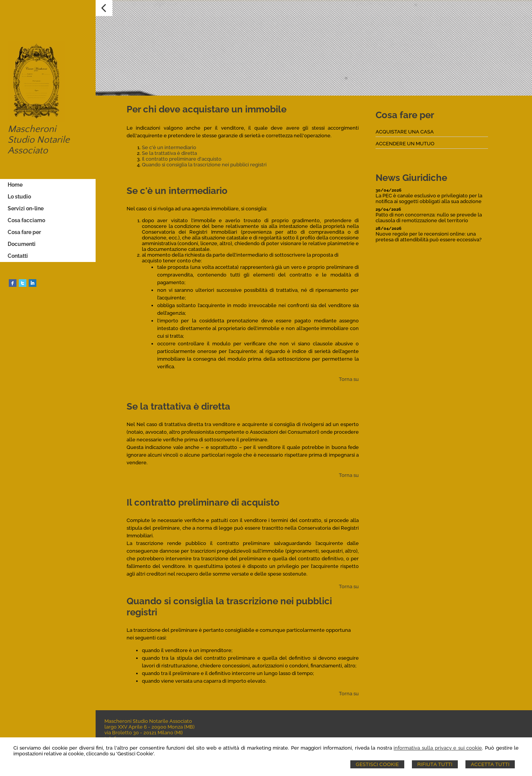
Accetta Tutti (490, 764)
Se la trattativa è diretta (169, 153)
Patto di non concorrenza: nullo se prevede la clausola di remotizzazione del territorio (429, 218)
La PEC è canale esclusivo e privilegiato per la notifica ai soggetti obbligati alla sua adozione (429, 198)
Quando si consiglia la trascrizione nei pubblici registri (204, 165)
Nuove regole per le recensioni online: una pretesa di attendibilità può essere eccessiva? (429, 237)
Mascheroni (31, 129)
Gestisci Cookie (377, 764)
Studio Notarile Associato (37, 145)
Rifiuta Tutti (435, 764)
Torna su (349, 379)
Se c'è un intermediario (169, 147)
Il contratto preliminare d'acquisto (182, 159)
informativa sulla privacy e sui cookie (438, 748)
